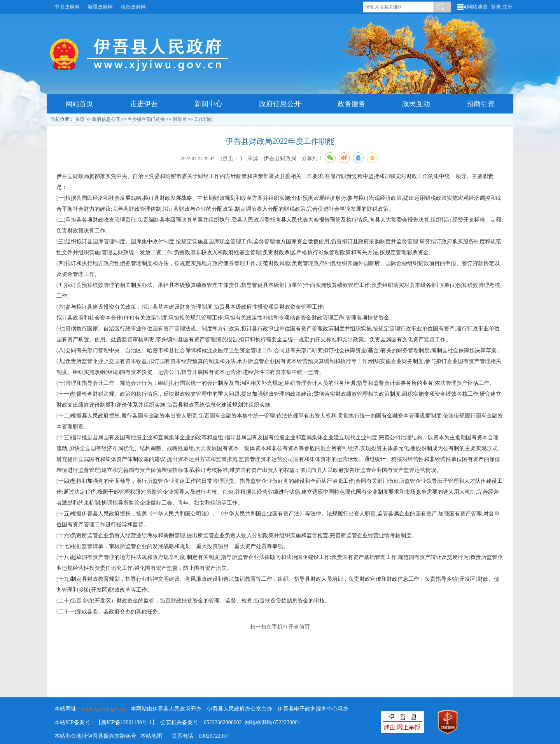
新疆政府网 (100, 7)
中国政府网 (67, 7)
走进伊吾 (144, 104)
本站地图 (151, 736)
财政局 (180, 119)
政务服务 (352, 104)
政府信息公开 (280, 104)
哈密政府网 (133, 7)
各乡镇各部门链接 (146, 119)
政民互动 (416, 104)
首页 (80, 119)
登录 (496, 7)
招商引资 (481, 104)
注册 (507, 7)
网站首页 (79, 104)
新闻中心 (208, 104)
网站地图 (477, 7)
